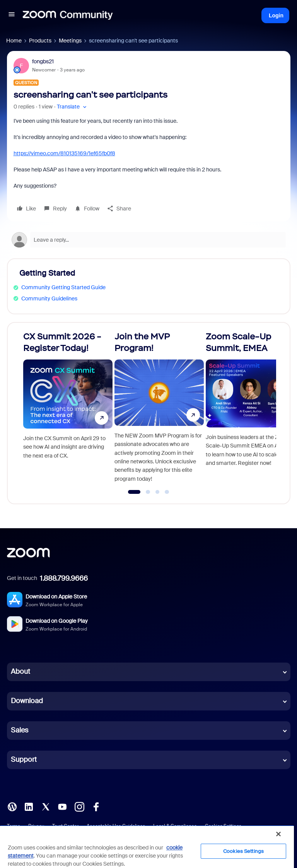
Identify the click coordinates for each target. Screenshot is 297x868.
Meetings (70, 41)
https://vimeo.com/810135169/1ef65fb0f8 (64, 153)
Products (40, 41)
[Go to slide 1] (134, 492)
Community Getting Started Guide (63, 287)
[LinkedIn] (29, 806)
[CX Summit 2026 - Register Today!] (68, 410)
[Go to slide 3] (157, 492)
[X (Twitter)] (46, 806)
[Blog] (12, 806)
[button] (12, 15)
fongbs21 (43, 61)
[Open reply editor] (149, 240)
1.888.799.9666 (64, 578)
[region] (147, 847)
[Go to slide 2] (148, 492)
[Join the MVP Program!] (159, 410)
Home (14, 41)
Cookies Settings (243, 851)
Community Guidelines (49, 298)
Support (24, 759)
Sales (20, 730)
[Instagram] (79, 806)
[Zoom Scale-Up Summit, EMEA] (250, 410)
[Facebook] (96, 806)
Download (27, 701)
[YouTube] (62, 806)
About (20, 671)
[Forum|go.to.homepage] (68, 15)
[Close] (278, 834)
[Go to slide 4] (167, 492)
